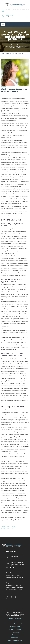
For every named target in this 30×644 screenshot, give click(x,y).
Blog (18, 45)
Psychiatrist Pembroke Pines (15, 640)
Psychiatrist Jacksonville (15, 629)
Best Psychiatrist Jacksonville (9, 529)
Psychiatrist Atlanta (15, 632)
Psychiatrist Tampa (15, 635)
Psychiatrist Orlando (15, 627)
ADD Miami (15, 621)
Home (12, 45)
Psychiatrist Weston (15, 638)
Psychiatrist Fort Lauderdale (15, 624)
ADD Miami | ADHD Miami (15, 618)
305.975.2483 (10, 15)
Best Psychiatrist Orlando (8, 526)
